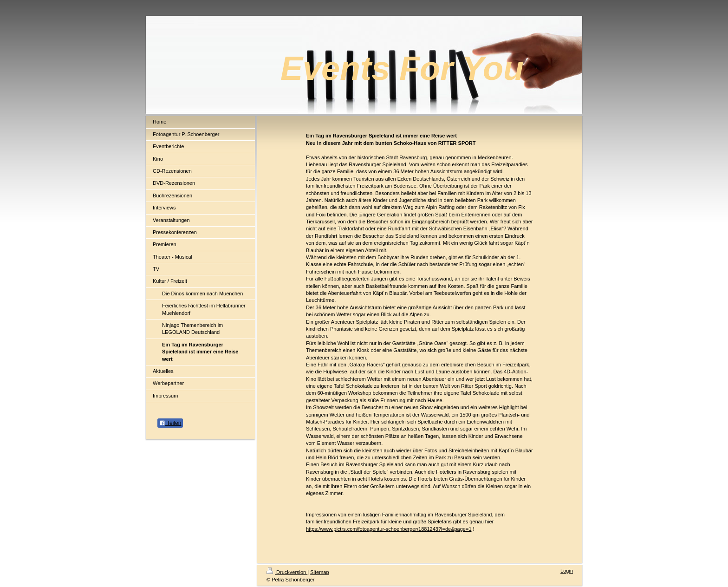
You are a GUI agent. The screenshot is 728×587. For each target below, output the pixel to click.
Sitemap (319, 572)
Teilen (170, 423)
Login (567, 571)
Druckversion (287, 572)
